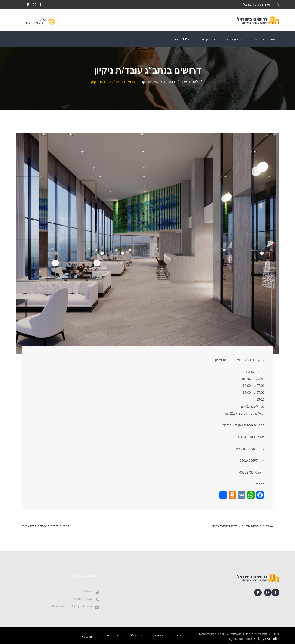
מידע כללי (234, 39)
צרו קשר (208, 39)
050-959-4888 (36, 23)
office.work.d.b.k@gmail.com (71, 606)
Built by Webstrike (266, 639)
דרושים (258, 39)
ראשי (273, 39)
